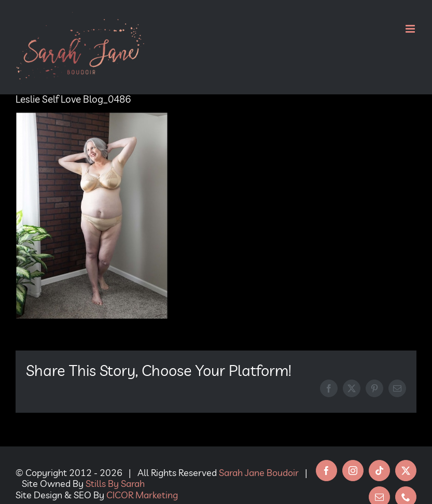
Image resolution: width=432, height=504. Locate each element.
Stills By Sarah (115, 484)
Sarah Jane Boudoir (259, 473)
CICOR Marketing (142, 495)
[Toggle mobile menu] (411, 29)
